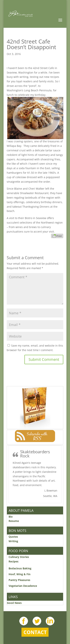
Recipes (13, 561)
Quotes (13, 537)
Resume (14, 521)
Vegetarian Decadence (23, 586)
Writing (13, 541)
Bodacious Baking (21, 568)
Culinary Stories (19, 557)
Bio (11, 517)
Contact (35, 632)
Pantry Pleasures (19, 580)
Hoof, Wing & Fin (20, 574)
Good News (14, 603)
